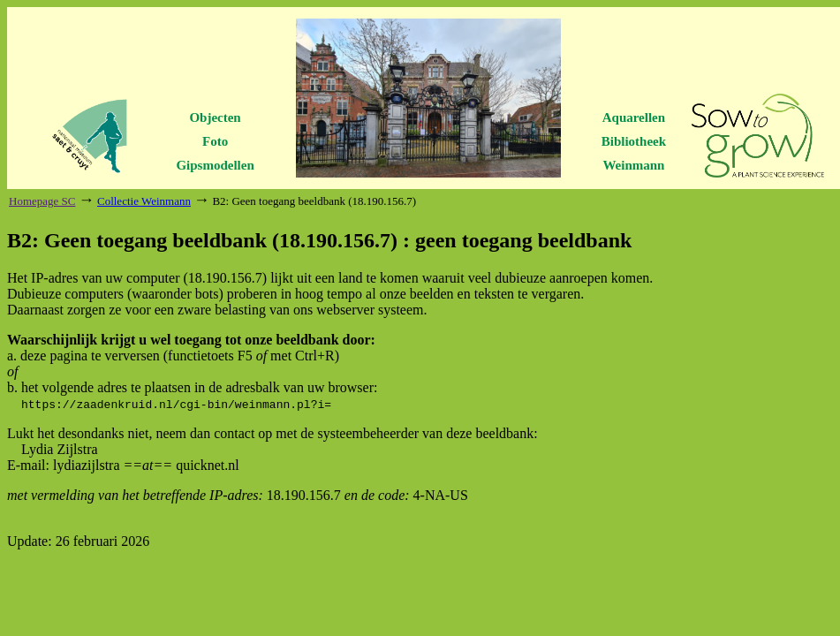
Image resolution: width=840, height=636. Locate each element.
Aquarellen (634, 117)
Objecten (215, 117)
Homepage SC (42, 201)
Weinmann (633, 165)
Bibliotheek (634, 141)
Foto (215, 141)
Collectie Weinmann (144, 201)
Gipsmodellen (215, 165)
